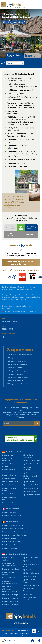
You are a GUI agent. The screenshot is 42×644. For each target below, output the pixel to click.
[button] (3, 39)
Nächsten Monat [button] (31, 228)
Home (32, 640)
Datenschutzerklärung (16, 635)
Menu (39, 640)
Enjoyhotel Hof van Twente (13, 56)
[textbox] (15, 63)
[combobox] (15, 63)
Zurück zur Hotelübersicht (30, 56)
